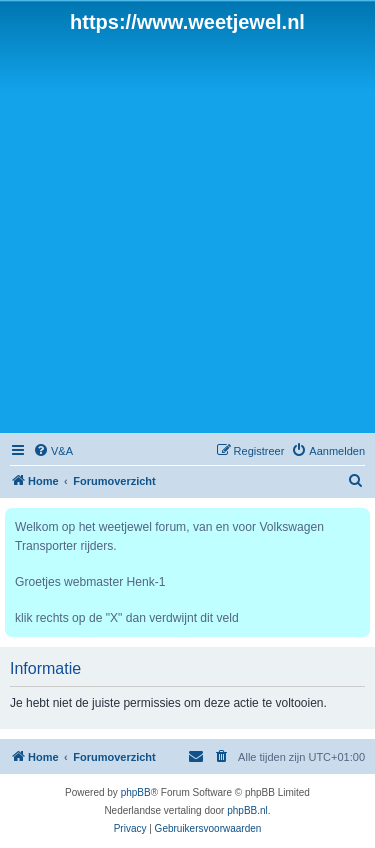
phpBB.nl (247, 810)
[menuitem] (53, 451)
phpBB (136, 792)
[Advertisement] (187, 231)
